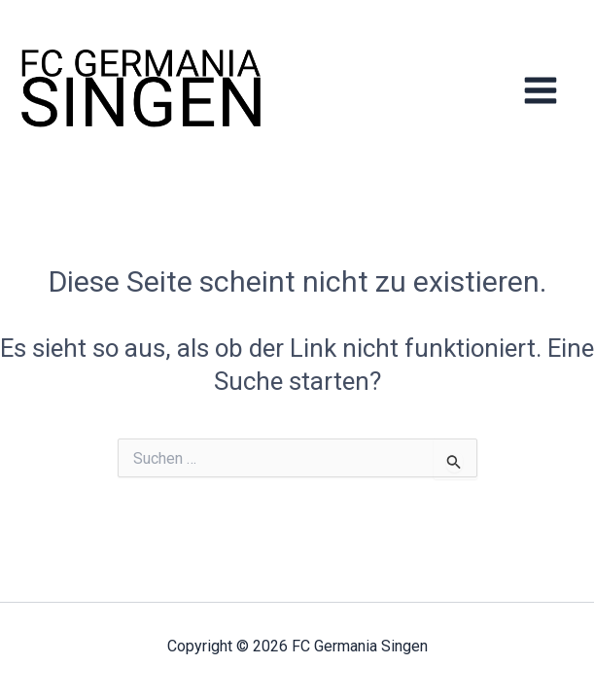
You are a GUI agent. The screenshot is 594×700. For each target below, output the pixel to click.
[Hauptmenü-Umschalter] (541, 90)
